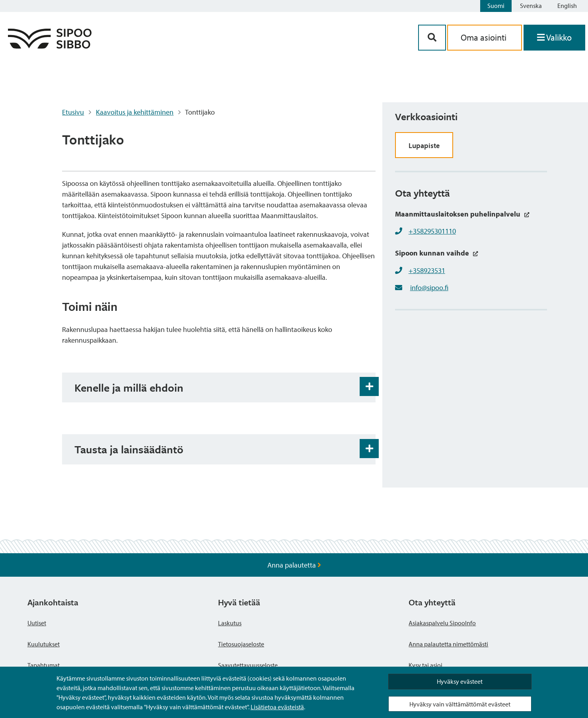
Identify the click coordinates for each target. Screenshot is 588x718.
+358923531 (427, 270)
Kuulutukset (44, 644)
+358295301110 (432, 231)
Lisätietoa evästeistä (277, 707)
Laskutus (230, 623)
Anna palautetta (294, 565)
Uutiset (37, 623)
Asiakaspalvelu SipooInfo (442, 623)
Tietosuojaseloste (241, 644)
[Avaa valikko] (554, 38)
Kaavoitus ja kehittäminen (135, 112)
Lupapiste (424, 145)
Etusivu (73, 112)
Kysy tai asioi (425, 665)
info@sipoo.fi (429, 288)
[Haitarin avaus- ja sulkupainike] (369, 386)
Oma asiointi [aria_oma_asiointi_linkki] (485, 37)
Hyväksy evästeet (460, 681)
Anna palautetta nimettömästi (448, 644)
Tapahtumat (44, 665)
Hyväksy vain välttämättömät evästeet (460, 704)
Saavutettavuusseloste (248, 665)
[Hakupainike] (432, 38)
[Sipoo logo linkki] (50, 46)
